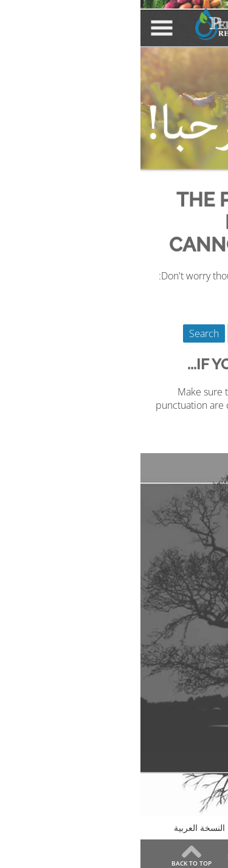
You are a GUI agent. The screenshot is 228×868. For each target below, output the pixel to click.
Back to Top (51, 863)
